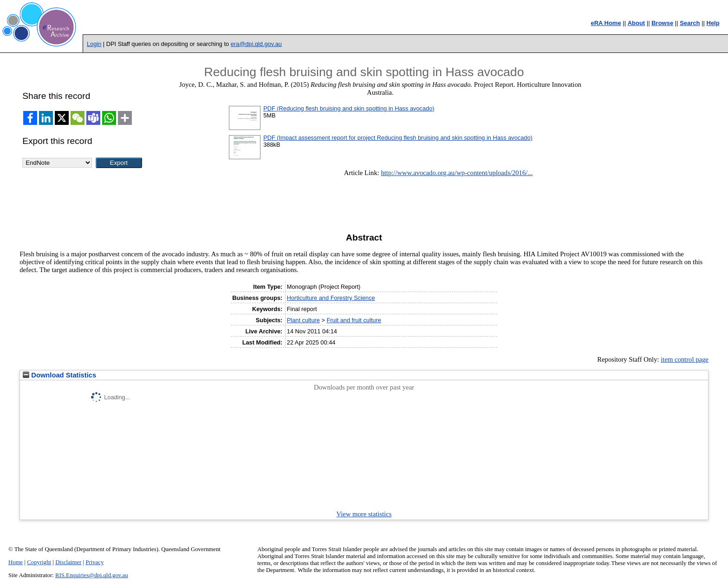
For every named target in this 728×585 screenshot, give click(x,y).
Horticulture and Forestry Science (331, 298)
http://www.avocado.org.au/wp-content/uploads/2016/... (457, 173)
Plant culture (303, 320)
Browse (662, 23)
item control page (685, 359)
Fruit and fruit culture (354, 320)
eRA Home (606, 23)
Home (16, 562)
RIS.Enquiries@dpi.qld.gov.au (92, 575)
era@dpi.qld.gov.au (256, 44)
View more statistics (364, 514)
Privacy (94, 562)
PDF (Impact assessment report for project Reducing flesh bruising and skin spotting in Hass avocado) (398, 138)
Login (94, 44)
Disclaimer (68, 562)
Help (713, 23)
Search (690, 23)
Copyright (39, 562)
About (637, 23)
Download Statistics (59, 375)
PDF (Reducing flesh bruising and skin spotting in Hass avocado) (349, 108)
